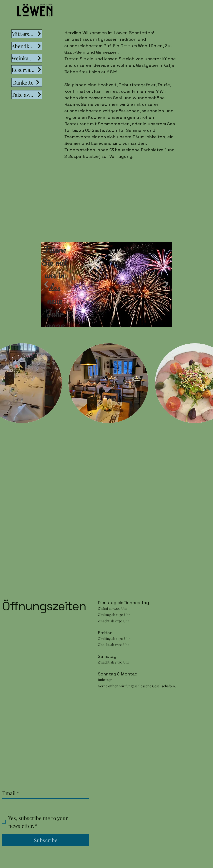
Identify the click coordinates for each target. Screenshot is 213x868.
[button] (108, 383)
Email (11, 793)
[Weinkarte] (27, 58)
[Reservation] (27, 70)
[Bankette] (27, 82)
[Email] (44, 804)
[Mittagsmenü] (27, 34)
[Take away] (27, 95)
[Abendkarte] (27, 46)
